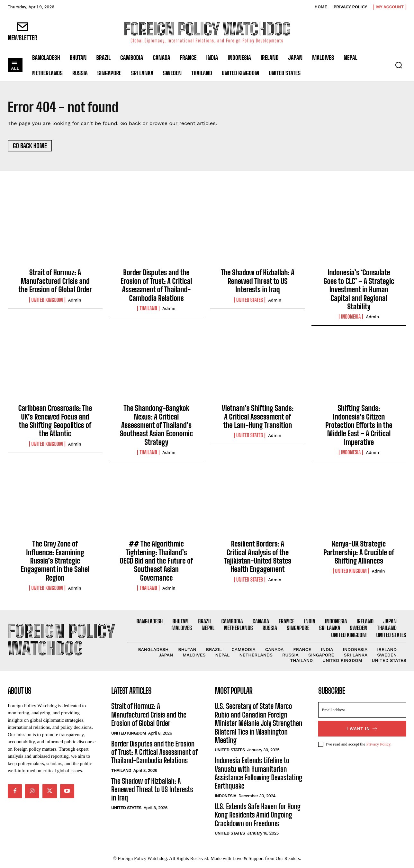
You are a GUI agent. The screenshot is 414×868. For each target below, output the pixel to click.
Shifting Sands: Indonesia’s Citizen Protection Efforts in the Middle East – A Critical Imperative (359, 425)
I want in (362, 729)
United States (250, 300)
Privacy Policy (378, 744)
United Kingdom (47, 300)
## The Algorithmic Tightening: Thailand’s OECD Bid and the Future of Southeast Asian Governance (157, 561)
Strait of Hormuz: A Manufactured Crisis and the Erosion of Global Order (55, 281)
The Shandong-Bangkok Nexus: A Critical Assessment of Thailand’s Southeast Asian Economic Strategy (156, 425)
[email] (362, 710)
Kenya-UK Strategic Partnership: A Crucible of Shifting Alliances (359, 553)
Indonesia (351, 317)
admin (75, 300)
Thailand (148, 308)
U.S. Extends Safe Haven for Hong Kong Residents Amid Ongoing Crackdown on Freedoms (258, 815)
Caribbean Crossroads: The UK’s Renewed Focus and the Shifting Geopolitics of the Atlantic (55, 421)
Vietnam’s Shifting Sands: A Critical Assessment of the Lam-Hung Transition (258, 417)
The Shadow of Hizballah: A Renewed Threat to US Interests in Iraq (258, 281)
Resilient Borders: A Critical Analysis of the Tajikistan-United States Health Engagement (258, 557)
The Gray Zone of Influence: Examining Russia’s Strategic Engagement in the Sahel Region (55, 561)
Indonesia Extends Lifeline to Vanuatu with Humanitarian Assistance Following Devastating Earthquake (258, 773)
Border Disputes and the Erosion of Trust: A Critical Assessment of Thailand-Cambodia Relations (157, 285)
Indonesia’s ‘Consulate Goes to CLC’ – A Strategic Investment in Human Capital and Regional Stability (359, 290)
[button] (399, 65)
